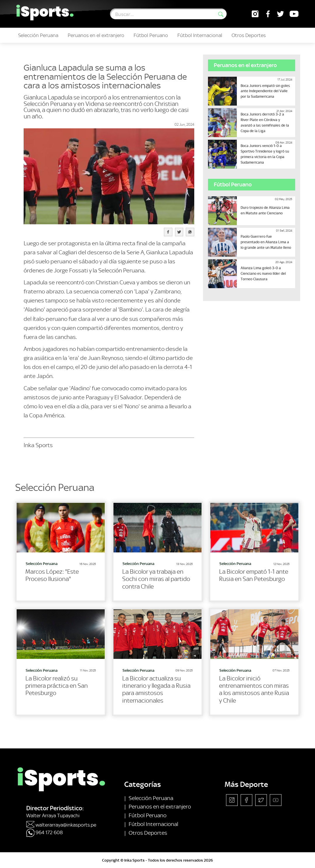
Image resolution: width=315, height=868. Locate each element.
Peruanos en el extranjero (96, 35)
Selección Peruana (38, 35)
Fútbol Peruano (151, 35)
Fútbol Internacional (200, 35)
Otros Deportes (249, 35)
